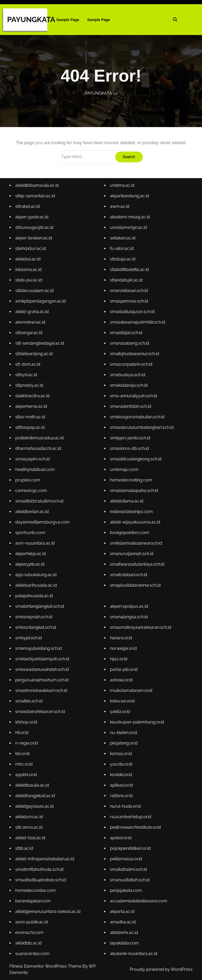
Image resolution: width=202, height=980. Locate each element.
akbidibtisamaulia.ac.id (38, 190)
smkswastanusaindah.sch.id (43, 668)
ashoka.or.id (121, 678)
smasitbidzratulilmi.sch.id (40, 502)
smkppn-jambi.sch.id (130, 439)
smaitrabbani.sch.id (128, 574)
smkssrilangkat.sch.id (36, 626)
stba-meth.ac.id (31, 418)
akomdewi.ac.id (31, 325)
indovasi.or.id (122, 699)
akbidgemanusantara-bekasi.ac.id (49, 907)
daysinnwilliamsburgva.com (43, 522)
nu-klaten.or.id (123, 730)
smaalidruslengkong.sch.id (135, 460)
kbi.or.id (23, 751)
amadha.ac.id (123, 917)
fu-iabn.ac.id (122, 252)
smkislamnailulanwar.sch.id (136, 543)
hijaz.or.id (118, 658)
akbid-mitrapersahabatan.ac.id (45, 855)
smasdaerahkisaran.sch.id (41, 709)
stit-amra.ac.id (30, 824)
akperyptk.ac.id (31, 564)
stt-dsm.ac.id (29, 366)
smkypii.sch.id (29, 637)
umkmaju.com (124, 470)
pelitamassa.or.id (126, 855)
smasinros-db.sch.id (129, 449)
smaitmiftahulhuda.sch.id (40, 865)
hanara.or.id (121, 637)
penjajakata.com (126, 886)
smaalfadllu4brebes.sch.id (41, 876)
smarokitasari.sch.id (129, 294)
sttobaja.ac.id (123, 262)
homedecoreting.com (131, 481)
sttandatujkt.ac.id (126, 283)
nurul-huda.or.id (125, 803)
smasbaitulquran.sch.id (132, 315)
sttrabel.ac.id (28, 211)
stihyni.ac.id (27, 377)
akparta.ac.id (122, 907)
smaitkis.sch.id (30, 699)
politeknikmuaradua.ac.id (40, 439)
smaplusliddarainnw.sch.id (135, 585)
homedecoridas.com (36, 886)
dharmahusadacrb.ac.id (39, 449)
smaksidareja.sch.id (128, 387)
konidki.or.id (121, 772)
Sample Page (68, 20)
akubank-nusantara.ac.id (133, 949)
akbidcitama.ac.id (126, 502)
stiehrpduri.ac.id (31, 252)
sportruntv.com (31, 533)
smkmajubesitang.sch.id (39, 647)
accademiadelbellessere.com (138, 896)
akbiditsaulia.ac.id (33, 782)
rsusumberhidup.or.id (130, 813)
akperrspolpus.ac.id (129, 605)
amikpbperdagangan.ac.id (41, 304)
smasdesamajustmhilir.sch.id (137, 325)
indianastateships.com (131, 512)
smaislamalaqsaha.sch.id (134, 491)
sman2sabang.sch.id (129, 346)
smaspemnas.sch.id (129, 304)
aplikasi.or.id (121, 782)
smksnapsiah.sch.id (35, 616)
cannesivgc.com (32, 491)
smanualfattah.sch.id (130, 876)
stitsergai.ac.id (30, 335)
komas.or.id (121, 751)
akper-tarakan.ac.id (34, 242)
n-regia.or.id (27, 741)
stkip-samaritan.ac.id (36, 200)
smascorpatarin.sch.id (131, 366)
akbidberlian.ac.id (33, 512)
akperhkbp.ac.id (31, 553)
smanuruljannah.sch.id (131, 553)
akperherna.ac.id (32, 408)
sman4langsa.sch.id (129, 616)
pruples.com (29, 481)
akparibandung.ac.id (129, 200)
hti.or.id (23, 730)
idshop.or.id (27, 720)
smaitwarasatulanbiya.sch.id (137, 564)
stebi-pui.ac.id (30, 283)
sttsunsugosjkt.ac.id (35, 231)
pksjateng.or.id (124, 741)
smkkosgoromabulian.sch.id (137, 418)
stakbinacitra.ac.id (33, 398)
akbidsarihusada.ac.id (37, 585)
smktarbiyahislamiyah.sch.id (43, 658)
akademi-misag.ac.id (130, 221)
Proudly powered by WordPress (161, 969)
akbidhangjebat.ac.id (36, 793)
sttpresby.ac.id (30, 387)
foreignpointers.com (129, 533)
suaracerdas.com (33, 949)
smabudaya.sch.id (127, 377)
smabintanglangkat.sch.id (41, 605)
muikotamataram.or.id (131, 689)
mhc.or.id (25, 762)
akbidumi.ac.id (30, 813)
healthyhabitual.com (36, 470)
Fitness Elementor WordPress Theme (46, 966)
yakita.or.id (120, 709)
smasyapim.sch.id (33, 460)
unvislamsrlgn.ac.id (128, 231)
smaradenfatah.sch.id (130, 408)
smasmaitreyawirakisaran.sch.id (140, 626)
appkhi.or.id (27, 772)
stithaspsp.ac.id (31, 429)
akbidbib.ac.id (29, 938)
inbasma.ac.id (29, 273)
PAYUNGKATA (31, 20)
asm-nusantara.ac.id (36, 543)
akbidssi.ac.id (29, 262)
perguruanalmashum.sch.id (43, 678)
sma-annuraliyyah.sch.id (133, 398)
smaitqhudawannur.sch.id (134, 356)
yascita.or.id (121, 762)
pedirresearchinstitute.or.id (135, 824)
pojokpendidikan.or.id (130, 845)
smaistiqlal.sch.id (126, 335)
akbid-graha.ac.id (33, 315)
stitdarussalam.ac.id (35, 294)
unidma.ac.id (122, 190)
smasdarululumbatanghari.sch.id (141, 429)
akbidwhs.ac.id (124, 928)
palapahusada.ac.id (35, 595)
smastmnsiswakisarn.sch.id (42, 689)
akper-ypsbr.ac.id (33, 221)
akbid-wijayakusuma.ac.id (135, 522)
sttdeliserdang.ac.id (35, 356)
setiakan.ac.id (123, 242)
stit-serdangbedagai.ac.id (41, 346)
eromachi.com (30, 928)
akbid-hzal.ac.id (31, 834)
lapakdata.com (124, 938)
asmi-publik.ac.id (32, 917)
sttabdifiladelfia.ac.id (129, 273)
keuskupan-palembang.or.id (137, 720)
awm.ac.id (120, 211)
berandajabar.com (34, 896)
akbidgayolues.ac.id (35, 803)
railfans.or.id (121, 793)
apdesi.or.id (121, 834)
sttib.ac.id (25, 845)
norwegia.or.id (123, 647)
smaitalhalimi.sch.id (128, 865)
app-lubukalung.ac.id (37, 574)
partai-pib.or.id (124, 668)
